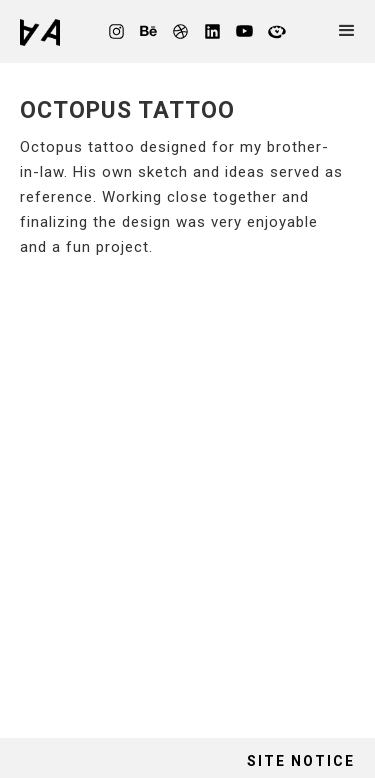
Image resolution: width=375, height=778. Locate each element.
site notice (301, 761)
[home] (45, 32)
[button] (352, 31)
